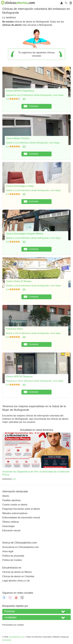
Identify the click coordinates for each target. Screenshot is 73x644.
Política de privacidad (13, 556)
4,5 (13, 99)
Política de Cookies (12, 560)
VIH (14, 479)
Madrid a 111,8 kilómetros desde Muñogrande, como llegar (33, 143)
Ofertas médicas (11, 522)
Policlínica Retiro (14, 329)
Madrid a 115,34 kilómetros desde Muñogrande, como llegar (33, 286)
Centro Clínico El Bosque (19, 281)
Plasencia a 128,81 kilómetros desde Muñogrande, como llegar (35, 381)
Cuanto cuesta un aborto (15, 505)
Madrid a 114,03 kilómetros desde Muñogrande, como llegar (33, 238)
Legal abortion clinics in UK (16, 581)
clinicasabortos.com (17, 637)
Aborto (6, 496)
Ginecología (8, 526)
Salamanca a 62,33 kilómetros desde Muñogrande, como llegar (35, 95)
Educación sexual (11, 530)
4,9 (13, 289)
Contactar (31, 106)
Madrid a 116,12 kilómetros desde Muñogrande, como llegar (33, 333)
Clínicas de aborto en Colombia (18, 576)
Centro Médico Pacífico (18, 138)
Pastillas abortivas (11, 500)
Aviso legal (8, 551)
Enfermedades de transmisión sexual (21, 518)
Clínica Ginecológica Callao (20, 186)
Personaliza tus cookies (13, 625)
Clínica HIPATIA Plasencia (19, 377)
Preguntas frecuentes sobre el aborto (21, 509)
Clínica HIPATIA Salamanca (20, 91)
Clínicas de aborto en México (17, 572)
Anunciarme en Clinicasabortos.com (21, 547)
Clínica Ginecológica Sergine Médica (24, 234)
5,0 (13, 147)
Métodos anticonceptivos (15, 513)
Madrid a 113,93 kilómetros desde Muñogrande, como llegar (33, 190)
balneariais (7, 640)
